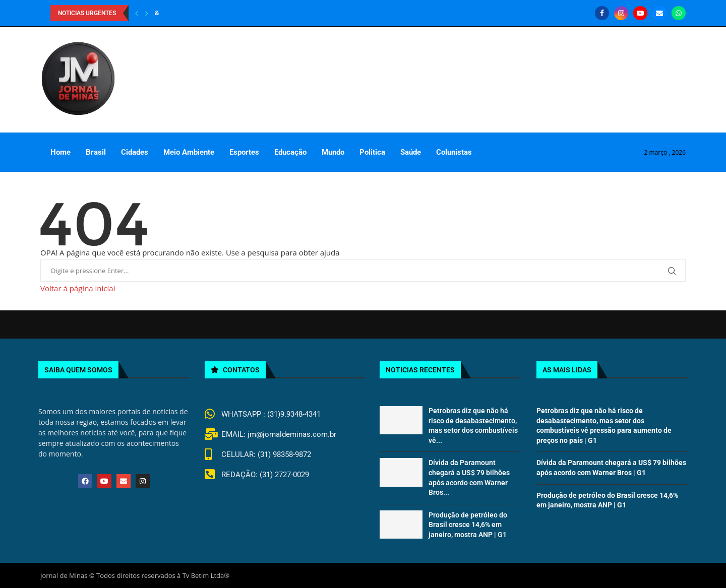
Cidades (135, 152)
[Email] (659, 13)
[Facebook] (602, 13)
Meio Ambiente (189, 152)
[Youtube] (640, 13)
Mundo (333, 152)
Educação (290, 152)
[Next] (147, 13)
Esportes (244, 152)
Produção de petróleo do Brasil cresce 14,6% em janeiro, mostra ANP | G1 (468, 525)
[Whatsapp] (679, 13)
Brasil (96, 152)
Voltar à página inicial (78, 288)
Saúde (411, 152)
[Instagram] (621, 13)
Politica (372, 152)
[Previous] (137, 13)
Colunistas (454, 152)
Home (60, 152)
